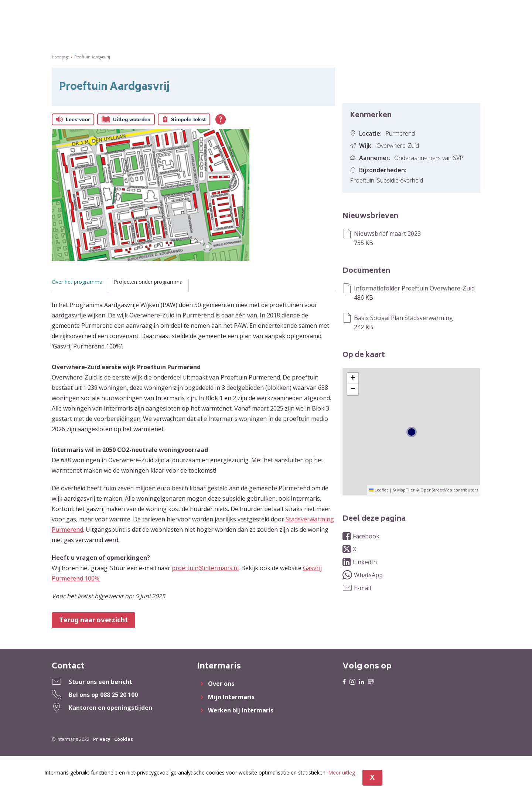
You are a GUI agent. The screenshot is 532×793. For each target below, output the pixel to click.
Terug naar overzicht (93, 621)
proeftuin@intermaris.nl (205, 568)
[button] (353, 378)
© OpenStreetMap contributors (447, 490)
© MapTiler (404, 490)
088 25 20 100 (119, 695)
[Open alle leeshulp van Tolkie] (221, 119)
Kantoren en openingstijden (110, 708)
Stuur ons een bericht (100, 682)
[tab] (80, 286)
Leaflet (378, 490)
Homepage (61, 57)
